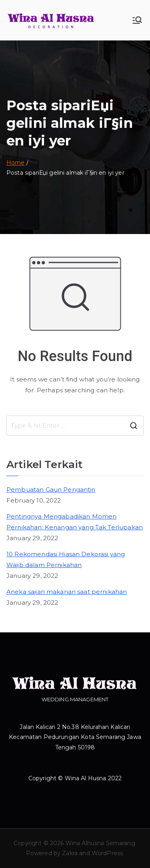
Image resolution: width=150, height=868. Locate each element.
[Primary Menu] (137, 20)
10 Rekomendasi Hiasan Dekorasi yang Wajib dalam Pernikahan (66, 559)
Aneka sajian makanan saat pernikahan (67, 592)
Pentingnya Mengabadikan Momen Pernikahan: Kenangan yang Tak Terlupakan (75, 522)
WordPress (107, 853)
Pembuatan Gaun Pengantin (51, 490)
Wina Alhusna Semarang (100, 843)
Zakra (70, 853)
